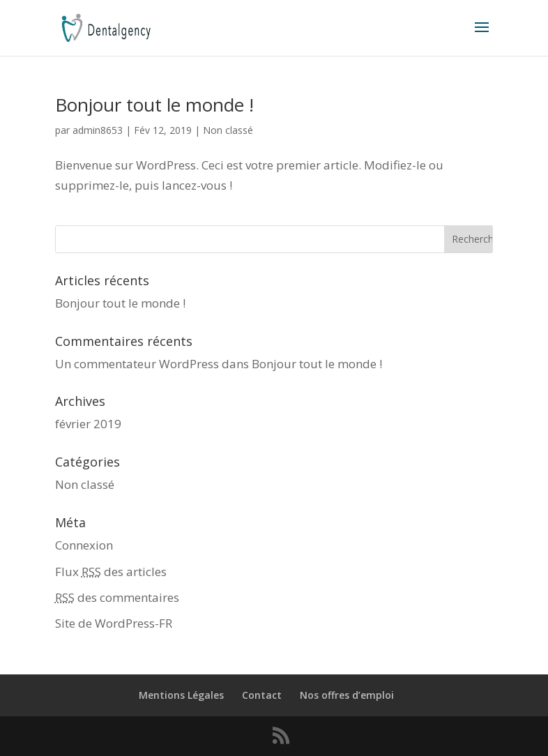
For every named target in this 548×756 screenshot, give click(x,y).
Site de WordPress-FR (114, 623)
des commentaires (117, 597)
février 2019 (88, 424)
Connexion (84, 545)
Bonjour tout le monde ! (154, 105)
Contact (262, 695)
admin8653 (98, 130)
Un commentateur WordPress (137, 364)
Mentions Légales (181, 695)
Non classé (228, 130)
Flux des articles (111, 572)
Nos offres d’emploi (347, 695)
